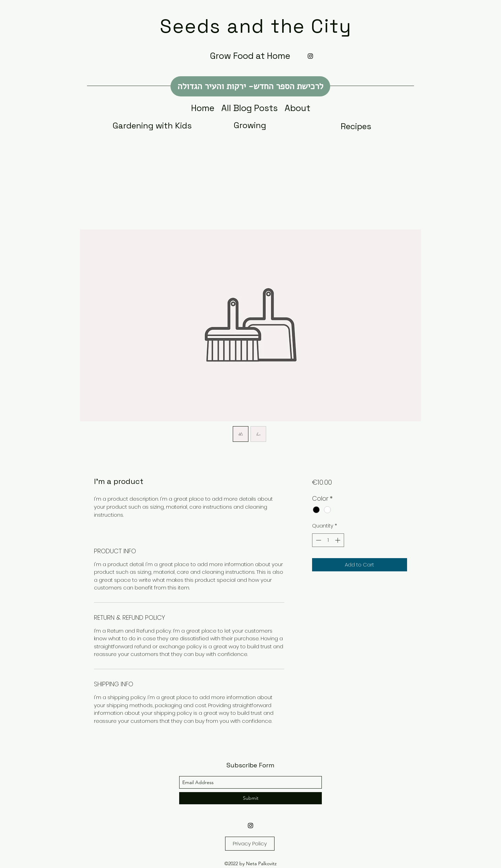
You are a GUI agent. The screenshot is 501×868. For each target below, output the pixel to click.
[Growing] (250, 125)
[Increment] (338, 540)
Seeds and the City (256, 26)
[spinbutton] (328, 540)
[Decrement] (318, 540)
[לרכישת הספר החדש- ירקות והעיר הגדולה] (250, 86)
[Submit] (250, 798)
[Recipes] (356, 126)
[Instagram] (310, 56)
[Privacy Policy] (250, 844)
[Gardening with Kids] (152, 126)
